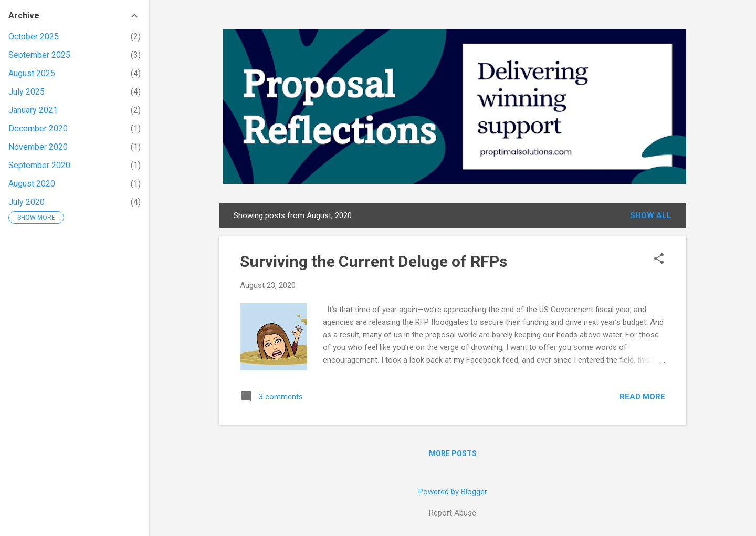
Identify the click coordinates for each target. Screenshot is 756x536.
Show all (651, 215)
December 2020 (38, 128)
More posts (453, 453)
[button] (659, 260)
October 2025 (34, 37)
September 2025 (39, 55)
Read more (642, 397)
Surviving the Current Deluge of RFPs (374, 261)
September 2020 (39, 165)
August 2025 (32, 73)
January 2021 (33, 110)
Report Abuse (453, 513)
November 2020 (38, 147)
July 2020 (27, 202)
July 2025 (27, 92)
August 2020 (32, 184)
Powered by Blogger (453, 492)
